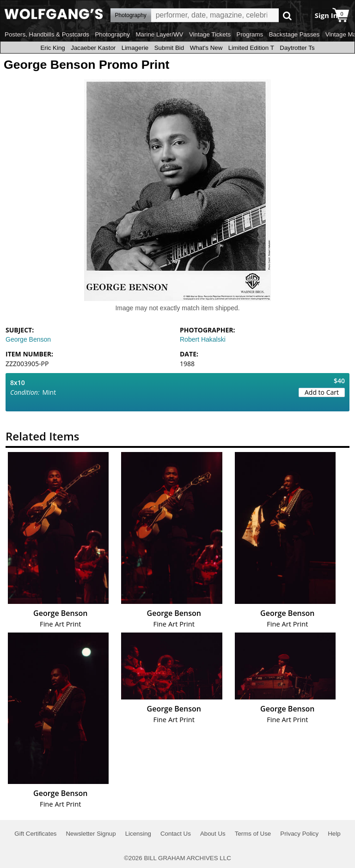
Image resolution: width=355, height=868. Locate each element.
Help (334, 834)
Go (287, 15)
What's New (206, 48)
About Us (213, 834)
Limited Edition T (251, 48)
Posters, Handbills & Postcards (47, 34)
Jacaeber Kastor (93, 48)
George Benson (28, 339)
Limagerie (135, 48)
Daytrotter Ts (297, 48)
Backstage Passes (294, 34)
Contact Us (176, 834)
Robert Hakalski (203, 339)
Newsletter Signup (91, 834)
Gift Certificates (35, 834)
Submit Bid (169, 48)
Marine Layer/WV (159, 34)
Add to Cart (322, 392)
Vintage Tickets (210, 34)
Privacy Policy (299, 834)
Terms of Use (253, 834)
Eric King (52, 48)
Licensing (138, 834)
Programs (250, 34)
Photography (112, 34)
